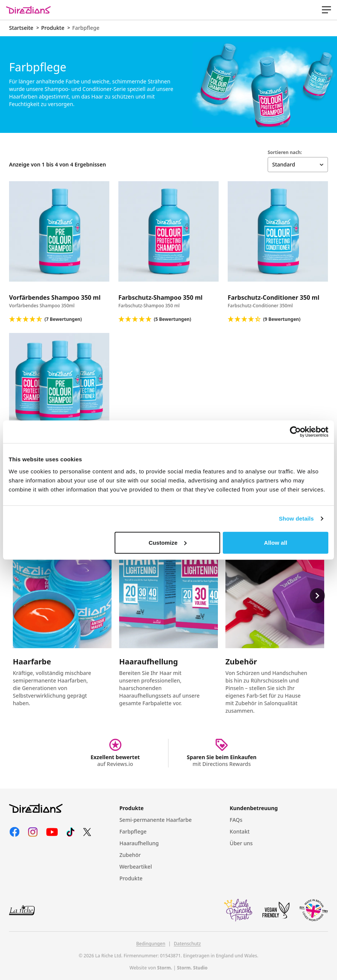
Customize (168, 542)
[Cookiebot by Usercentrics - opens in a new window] (295, 432)
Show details (296, 519)
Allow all (276, 542)
